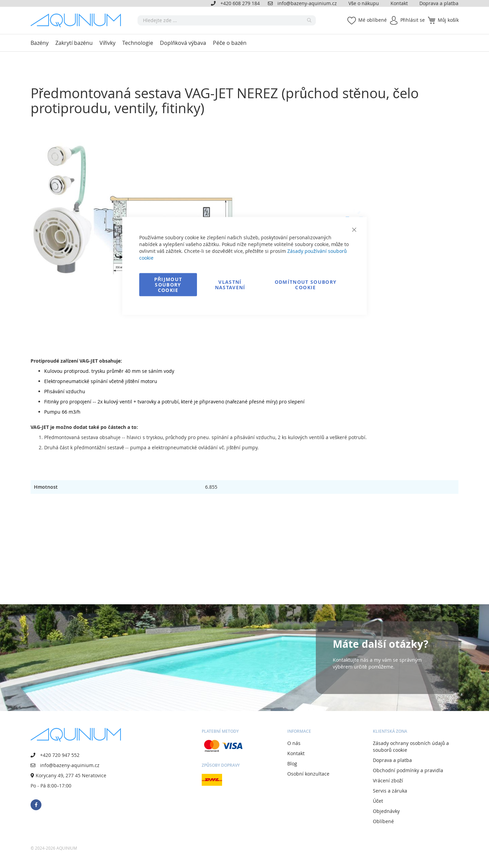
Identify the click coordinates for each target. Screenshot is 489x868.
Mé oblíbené (373, 20)
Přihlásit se (413, 20)
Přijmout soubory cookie (168, 285)
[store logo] (78, 20)
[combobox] (227, 20)
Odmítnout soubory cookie (306, 285)
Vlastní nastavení (230, 285)
